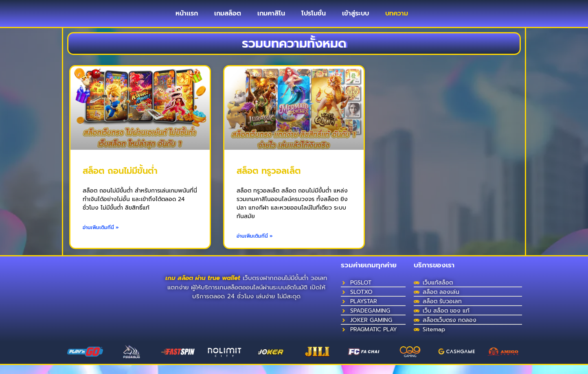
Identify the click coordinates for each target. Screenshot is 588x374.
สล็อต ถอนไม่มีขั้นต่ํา (120, 180)
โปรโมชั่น (314, 18)
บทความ (397, 18)
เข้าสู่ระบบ (355, 18)
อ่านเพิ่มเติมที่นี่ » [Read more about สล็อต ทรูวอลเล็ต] (255, 245)
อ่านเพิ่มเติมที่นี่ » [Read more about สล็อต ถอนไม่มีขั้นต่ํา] (101, 236)
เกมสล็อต (228, 18)
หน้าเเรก (187, 18)
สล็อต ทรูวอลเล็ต (269, 180)
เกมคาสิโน (271, 18)
